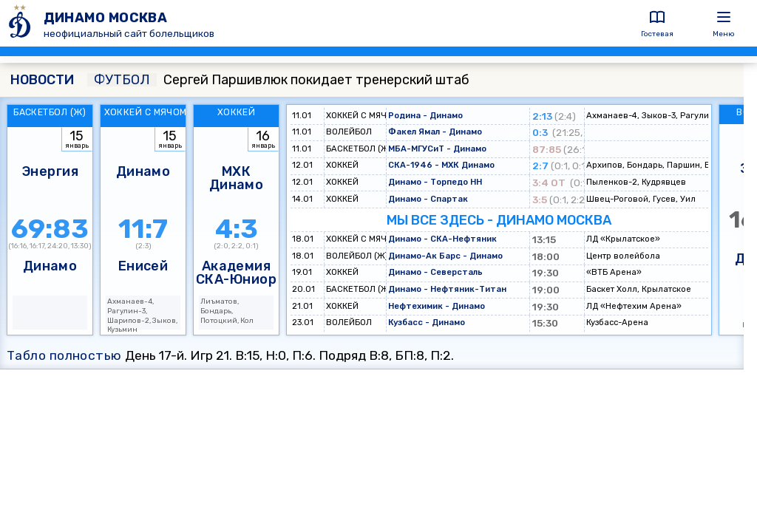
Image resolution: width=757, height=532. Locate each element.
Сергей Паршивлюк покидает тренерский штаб (278, 80)
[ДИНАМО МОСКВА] (22, 23)
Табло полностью (64, 355)
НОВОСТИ (42, 80)
